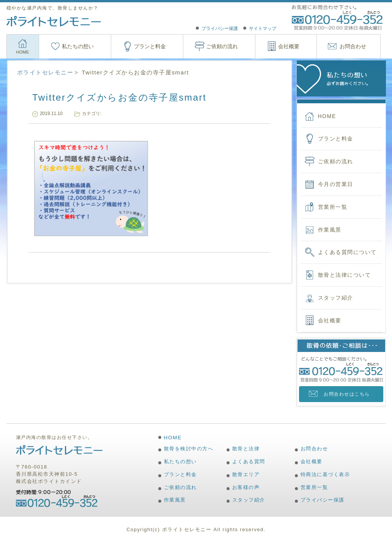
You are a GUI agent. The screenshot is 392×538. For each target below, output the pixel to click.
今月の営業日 (336, 184)
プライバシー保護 (220, 28)
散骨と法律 (246, 449)
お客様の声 (246, 487)
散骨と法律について (345, 275)
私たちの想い (78, 46)
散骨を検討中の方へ (189, 449)
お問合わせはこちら (347, 394)
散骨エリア (246, 474)
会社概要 (289, 46)
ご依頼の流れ (222, 46)
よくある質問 (249, 461)
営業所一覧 (333, 207)
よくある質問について (347, 252)
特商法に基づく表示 (325, 474)
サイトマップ (263, 28)
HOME (23, 52)
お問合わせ (353, 46)
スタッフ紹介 (336, 298)
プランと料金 (150, 46)
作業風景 (330, 230)
